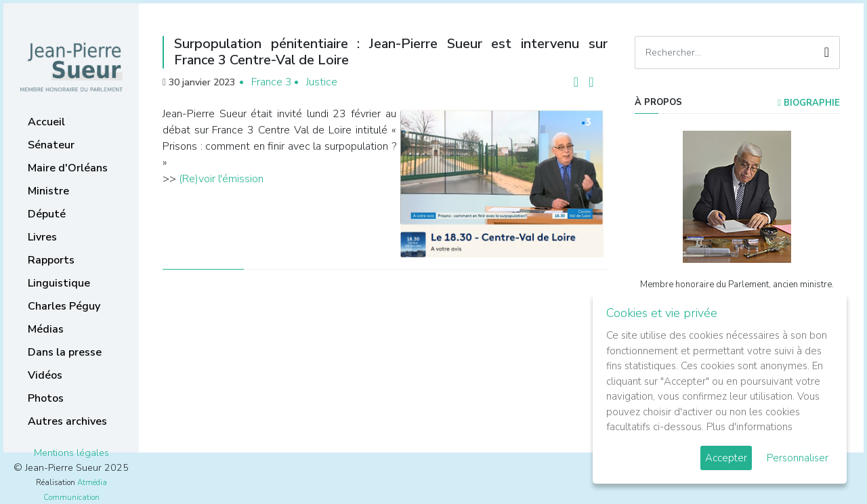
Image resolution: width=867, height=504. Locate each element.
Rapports (51, 260)
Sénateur (51, 145)
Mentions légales (71, 453)
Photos (46, 398)
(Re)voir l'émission (221, 179)
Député (47, 214)
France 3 (272, 82)
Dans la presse (65, 352)
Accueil (46, 122)
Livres (42, 237)
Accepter (726, 458)
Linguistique (59, 283)
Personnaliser (798, 458)
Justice (322, 82)
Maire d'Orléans (68, 168)
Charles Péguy (64, 306)
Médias (46, 329)
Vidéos (45, 375)
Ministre (48, 191)
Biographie (809, 103)
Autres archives (67, 421)
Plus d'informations (749, 427)
